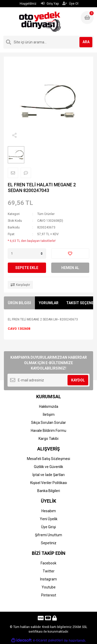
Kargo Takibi (48, 439)
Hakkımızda (49, 407)
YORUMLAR (49, 303)
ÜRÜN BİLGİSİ (19, 303)
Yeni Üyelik (49, 519)
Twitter (49, 571)
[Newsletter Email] (48, 380)
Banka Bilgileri (49, 491)
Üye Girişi (48, 527)
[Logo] (40, 21)
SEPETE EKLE (27, 268)
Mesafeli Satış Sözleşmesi (48, 459)
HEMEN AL (70, 268)
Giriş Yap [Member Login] (50, 3)
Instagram (48, 579)
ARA (86, 42)
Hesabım (49, 511)
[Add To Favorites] (70, 254)
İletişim (49, 415)
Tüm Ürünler (46, 214)
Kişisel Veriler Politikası (49, 483)
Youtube (49, 587)
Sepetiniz (49, 543)
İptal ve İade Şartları (48, 475)
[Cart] (87, 18)
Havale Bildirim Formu (48, 431)
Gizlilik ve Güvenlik (48, 467)
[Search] (48, 42)
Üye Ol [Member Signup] (70, 3)
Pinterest (49, 595)
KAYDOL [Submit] (78, 380)
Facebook (48, 563)
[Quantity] (27, 254)
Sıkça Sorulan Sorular (48, 423)
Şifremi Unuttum (48, 535)
